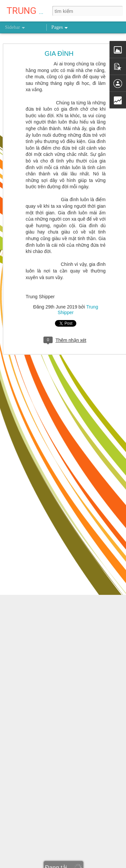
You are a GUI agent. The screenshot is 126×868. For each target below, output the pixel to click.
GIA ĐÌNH (59, 53)
